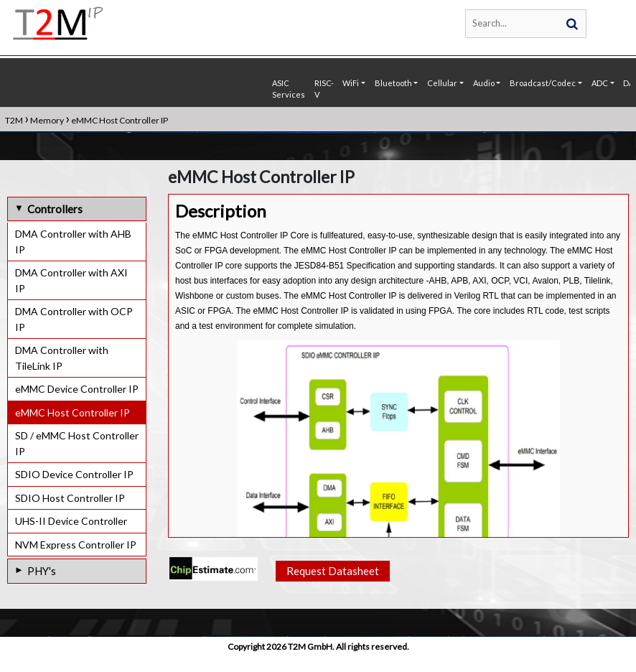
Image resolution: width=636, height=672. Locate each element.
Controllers (55, 209)
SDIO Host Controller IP (70, 498)
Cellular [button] (442, 83)
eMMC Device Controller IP (77, 389)
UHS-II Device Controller (71, 521)
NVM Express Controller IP (76, 545)
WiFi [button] (351, 83)
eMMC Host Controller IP (73, 412)
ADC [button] (600, 83)
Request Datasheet (333, 572)
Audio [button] (484, 83)
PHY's (42, 571)
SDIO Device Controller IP (74, 474)
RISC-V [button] (324, 89)
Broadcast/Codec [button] (543, 83)
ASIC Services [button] (289, 89)
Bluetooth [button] (393, 83)
